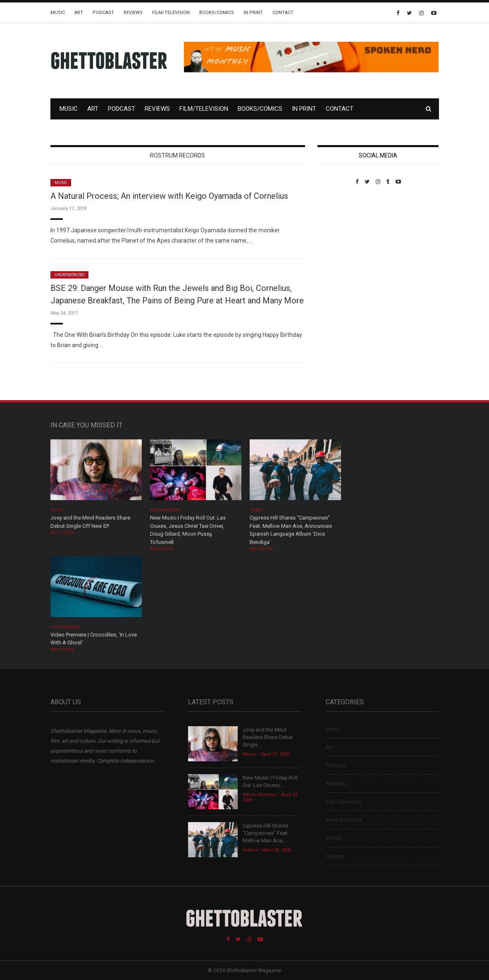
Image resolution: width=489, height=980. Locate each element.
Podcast (103, 13)
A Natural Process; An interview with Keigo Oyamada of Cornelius (169, 196)
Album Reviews (166, 510)
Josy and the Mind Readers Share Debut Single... (268, 737)
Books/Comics (217, 13)
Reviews (133, 13)
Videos (256, 510)
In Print (253, 13)
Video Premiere (66, 627)
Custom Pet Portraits (342, 242)
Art (79, 13)
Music (58, 13)
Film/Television (171, 13)
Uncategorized (70, 275)
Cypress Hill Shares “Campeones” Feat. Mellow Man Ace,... (266, 833)
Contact (283, 13)
